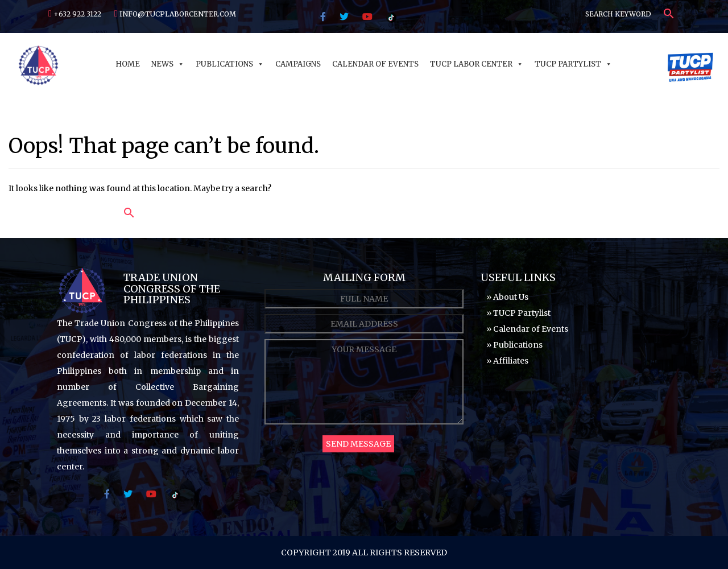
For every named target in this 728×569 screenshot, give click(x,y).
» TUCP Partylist (518, 313)
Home (128, 64)
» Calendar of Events (527, 329)
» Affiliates (507, 361)
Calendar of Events (375, 64)
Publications (230, 64)
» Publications (514, 345)
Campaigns (298, 64)
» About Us (507, 297)
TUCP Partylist (573, 64)
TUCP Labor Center (477, 64)
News (168, 64)
